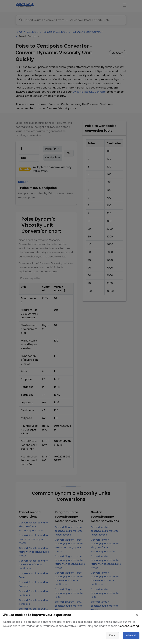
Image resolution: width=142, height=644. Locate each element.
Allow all (131, 636)
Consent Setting (129, 626)
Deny (112, 636)
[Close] (137, 615)
